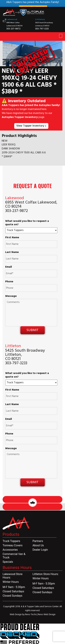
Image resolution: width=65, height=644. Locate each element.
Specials (8, 562)
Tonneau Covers (13, 545)
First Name (12, 238)
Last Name (12, 252)
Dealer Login (40, 550)
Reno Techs (31, 615)
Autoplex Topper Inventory (20, 117)
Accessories (10, 550)
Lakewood (12, 20)
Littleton (40, 20)
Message (11, 296)
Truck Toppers (11, 541)
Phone (9, 282)
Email (8, 267)
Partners (38, 541)
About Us (38, 545)
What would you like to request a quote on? (27, 223)
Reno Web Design (47, 615)
